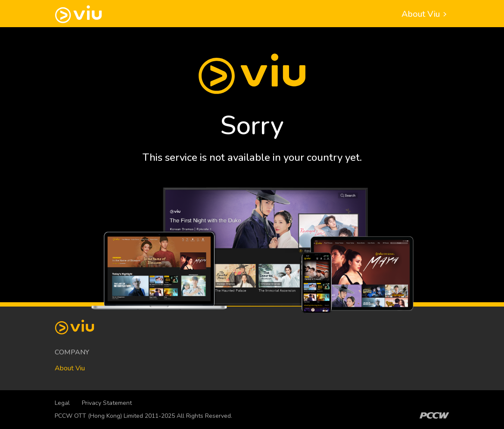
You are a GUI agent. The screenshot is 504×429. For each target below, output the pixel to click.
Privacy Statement (107, 403)
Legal (62, 403)
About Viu (425, 14)
